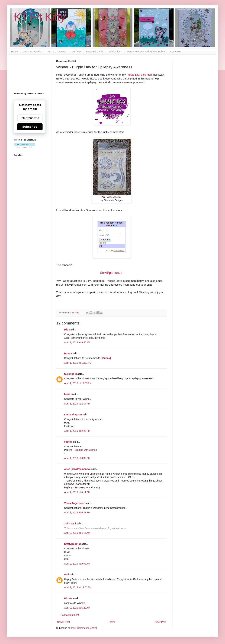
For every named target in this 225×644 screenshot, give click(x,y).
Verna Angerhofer (74, 503)
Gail (66, 575)
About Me (175, 52)
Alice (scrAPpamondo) (77, 469)
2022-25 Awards (32, 52)
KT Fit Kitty (40, 17)
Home (15, 52)
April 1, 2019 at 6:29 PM (77, 512)
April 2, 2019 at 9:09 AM (77, 564)
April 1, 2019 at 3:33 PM (77, 458)
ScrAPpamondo (111, 273)
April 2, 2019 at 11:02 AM (78, 587)
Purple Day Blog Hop (139, 75)
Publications (115, 52)
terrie (67, 394)
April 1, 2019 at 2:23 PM (77, 431)
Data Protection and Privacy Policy (146, 52)
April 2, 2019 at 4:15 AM (77, 533)
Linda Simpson (73, 415)
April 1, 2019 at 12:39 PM (78, 383)
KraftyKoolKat (72, 544)
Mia (66, 330)
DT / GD (76, 52)
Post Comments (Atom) (84, 628)
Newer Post (63, 622)
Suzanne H (70, 374)
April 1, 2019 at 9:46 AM (77, 342)
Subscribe (30, 127)
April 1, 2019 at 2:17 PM (77, 404)
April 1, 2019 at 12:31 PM (78, 363)
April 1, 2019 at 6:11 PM (77, 492)
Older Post (160, 622)
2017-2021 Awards (56, 52)
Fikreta (68, 598)
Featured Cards (95, 52)
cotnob (68, 442)
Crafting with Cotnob (86, 450)
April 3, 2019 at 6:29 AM (77, 608)
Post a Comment (70, 615)
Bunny (68, 353)
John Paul (70, 524)
